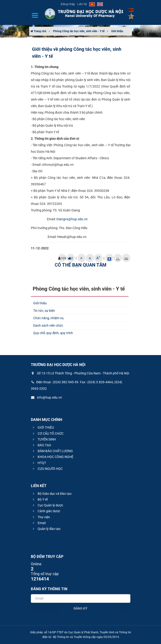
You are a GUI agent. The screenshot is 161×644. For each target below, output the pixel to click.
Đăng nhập (68, 4)
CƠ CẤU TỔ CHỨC (48, 434)
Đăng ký (80, 608)
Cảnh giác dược (46, 511)
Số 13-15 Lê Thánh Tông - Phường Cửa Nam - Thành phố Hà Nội (80, 373)
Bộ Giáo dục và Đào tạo (52, 494)
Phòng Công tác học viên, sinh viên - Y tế (79, 31)
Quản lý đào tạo (46, 529)
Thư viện (41, 517)
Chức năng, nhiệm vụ (48, 318)
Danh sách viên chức (48, 325)
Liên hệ (82, 4)
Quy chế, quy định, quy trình (53, 333)
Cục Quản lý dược (47, 505)
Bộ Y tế (40, 499)
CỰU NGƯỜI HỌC (47, 469)
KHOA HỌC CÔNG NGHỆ (52, 457)
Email (39, 523)
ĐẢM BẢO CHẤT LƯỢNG (52, 451)
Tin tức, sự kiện (44, 311)
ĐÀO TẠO (41, 445)
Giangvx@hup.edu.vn (72, 219)
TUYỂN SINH (44, 439)
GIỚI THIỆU (43, 427)
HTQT (39, 463)
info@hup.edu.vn (46, 397)
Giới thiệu (117, 31)
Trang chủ (38, 31)
